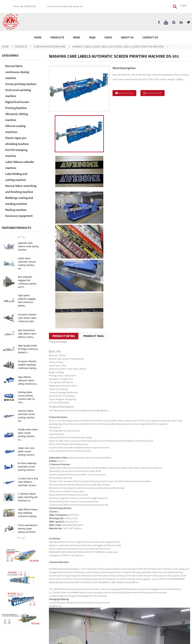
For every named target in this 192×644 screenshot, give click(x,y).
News (76, 37)
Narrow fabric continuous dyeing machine (17, 72)
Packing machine (16, 210)
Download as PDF (154, 93)
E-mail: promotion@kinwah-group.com (65, 6)
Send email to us (126, 93)
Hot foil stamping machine (16, 153)
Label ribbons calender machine (20, 165)
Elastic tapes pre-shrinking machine (17, 141)
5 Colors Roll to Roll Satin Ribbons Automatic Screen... (28, 482)
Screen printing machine (50, 47)
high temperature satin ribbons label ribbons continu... (27, 334)
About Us (127, 37)
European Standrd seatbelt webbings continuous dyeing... (28, 365)
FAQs (92, 37)
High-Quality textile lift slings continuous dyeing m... (28, 349)
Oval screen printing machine (18, 93)
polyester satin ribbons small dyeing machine (28, 246)
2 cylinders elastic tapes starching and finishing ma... (28, 497)
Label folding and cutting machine (16, 177)
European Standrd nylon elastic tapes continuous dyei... (27, 318)
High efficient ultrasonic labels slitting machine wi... (28, 381)
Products (57, 37)
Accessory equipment (19, 216)
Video (108, 37)
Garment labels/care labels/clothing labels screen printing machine (118, 47)
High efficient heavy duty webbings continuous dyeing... (28, 513)
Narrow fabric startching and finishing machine (21, 189)
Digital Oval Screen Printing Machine (17, 105)
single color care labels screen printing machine (26, 451)
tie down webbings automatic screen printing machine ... (27, 467)
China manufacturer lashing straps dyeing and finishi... (28, 529)
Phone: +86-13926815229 (25, 6)
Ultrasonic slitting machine (17, 117)
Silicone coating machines (15, 129)
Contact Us (150, 37)
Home (38, 37)
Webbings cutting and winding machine (19, 201)
